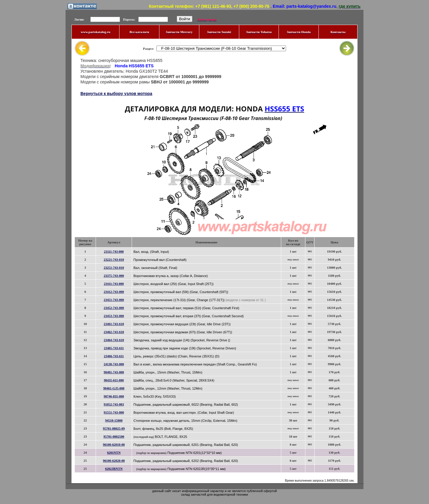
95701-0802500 (114, 436)
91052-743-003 (114, 404)
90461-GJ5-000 (114, 388)
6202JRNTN (114, 469)
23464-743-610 (114, 340)
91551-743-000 (114, 412)
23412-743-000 (114, 292)
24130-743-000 (114, 364)
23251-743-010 (114, 267)
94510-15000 (114, 420)
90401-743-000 (114, 372)
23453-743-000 (114, 316)
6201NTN (114, 452)
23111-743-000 (114, 251)
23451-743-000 (114, 300)
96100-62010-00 (114, 444)
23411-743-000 (114, 284)
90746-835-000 (114, 396)
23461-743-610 (114, 324)
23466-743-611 (114, 356)
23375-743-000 (114, 276)
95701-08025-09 (114, 428)
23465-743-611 (114, 348)
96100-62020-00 (114, 461)
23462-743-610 (114, 332)
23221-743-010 (114, 259)
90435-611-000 (114, 380)
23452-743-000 (114, 308)
